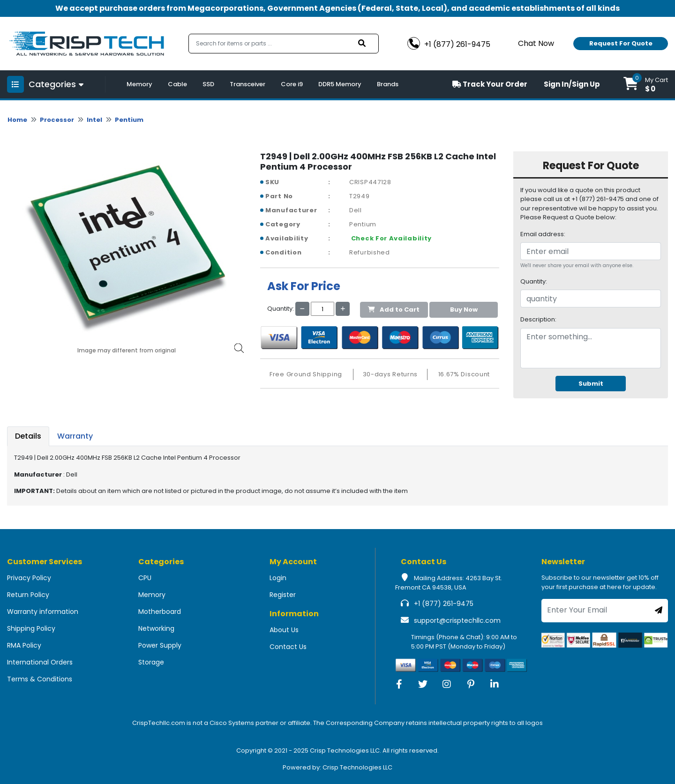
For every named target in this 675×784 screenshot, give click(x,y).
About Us (284, 630)
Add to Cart (394, 310)
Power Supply (160, 645)
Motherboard (160, 612)
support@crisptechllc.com (457, 620)
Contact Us (288, 647)
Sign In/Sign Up (572, 84)
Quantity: (534, 281)
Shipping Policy (31, 628)
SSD (208, 84)
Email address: (543, 234)
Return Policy (28, 595)
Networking (156, 628)
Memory (139, 84)
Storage (151, 662)
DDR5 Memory (340, 84)
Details (28, 436)
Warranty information (43, 612)
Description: (538, 319)
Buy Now (464, 310)
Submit (591, 384)
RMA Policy (24, 645)
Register (283, 595)
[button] (646, 84)
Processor (57, 120)
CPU (145, 578)
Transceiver (247, 84)
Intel (94, 120)
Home (17, 120)
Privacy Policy (29, 578)
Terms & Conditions (40, 679)
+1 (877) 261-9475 (444, 604)
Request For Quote (621, 43)
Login (278, 578)
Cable (177, 84)
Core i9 (292, 84)
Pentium (129, 120)
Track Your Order (490, 84)
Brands (388, 84)
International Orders (40, 662)
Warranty (75, 436)
